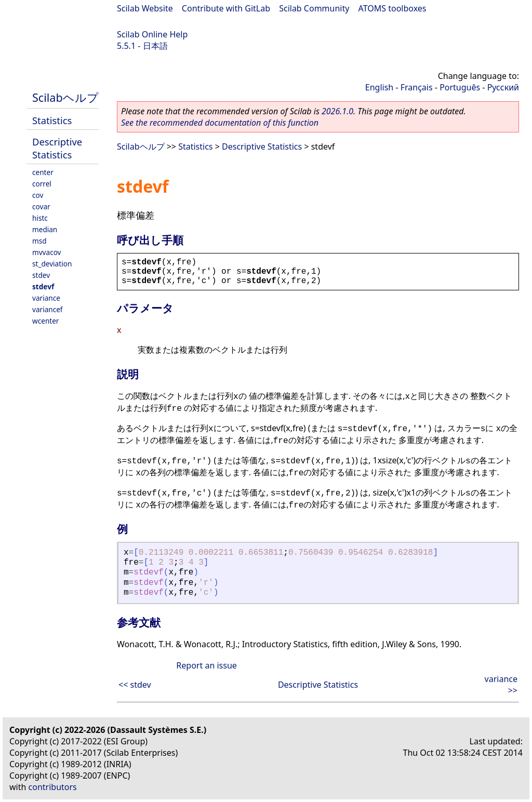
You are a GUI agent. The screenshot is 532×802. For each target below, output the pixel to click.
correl (42, 184)
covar (41, 206)
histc (40, 218)
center (43, 172)
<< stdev (135, 685)
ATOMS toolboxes (393, 8)
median (45, 229)
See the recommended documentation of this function (220, 123)
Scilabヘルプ (65, 97)
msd (39, 241)
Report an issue (206, 665)
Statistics (52, 120)
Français (417, 87)
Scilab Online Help (152, 34)
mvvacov (47, 252)
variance (46, 298)
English (379, 87)
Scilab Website (145, 8)
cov (38, 195)
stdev (41, 275)
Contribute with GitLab (226, 8)
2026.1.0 (337, 111)
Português (460, 87)
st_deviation (52, 264)
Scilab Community (314, 8)
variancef (48, 309)
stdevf (43, 286)
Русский (503, 87)
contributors (53, 787)
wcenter (45, 321)
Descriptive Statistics (57, 148)
